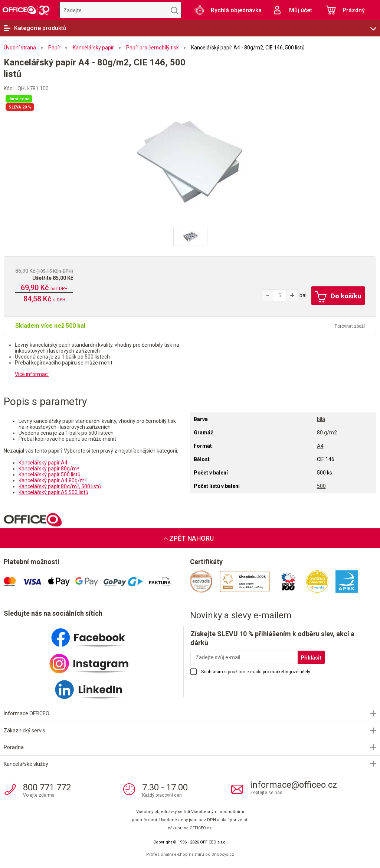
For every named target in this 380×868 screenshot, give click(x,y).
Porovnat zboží (350, 326)
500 (321, 486)
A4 (320, 446)
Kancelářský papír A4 (43, 463)
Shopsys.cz (223, 854)
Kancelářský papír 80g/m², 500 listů (60, 486)
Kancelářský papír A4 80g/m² (53, 480)
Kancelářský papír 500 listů (50, 475)
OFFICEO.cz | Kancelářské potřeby (26, 10)
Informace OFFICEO (27, 713)
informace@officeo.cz (294, 785)
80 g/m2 (327, 433)
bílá (321, 419)
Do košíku (338, 297)
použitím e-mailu (245, 672)
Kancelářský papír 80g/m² (49, 469)
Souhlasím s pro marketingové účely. (256, 672)
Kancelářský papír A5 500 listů (53, 492)
